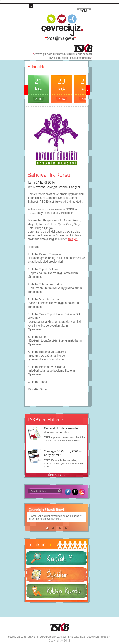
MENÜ (84, 11)
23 (62, 88)
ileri (87, 90)
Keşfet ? (57, 559)
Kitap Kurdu (57, 592)
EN (36, 6)
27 (85, 88)
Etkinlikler (37, 67)
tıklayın (73, 239)
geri (26, 90)
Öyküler (57, 576)
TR (31, 6)
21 (38, 88)
